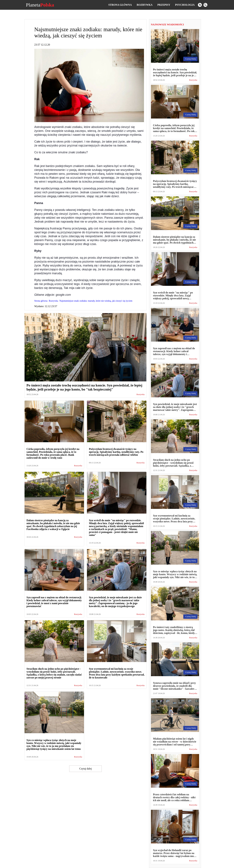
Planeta (40, 5)
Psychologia (185, 5)
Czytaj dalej (86, 769)
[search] (205, 5)
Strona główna (120, 5)
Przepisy (164, 5)
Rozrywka (145, 5)
